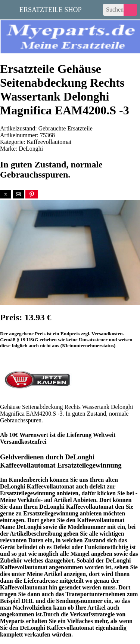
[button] (6, 194)
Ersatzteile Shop (51, 9)
